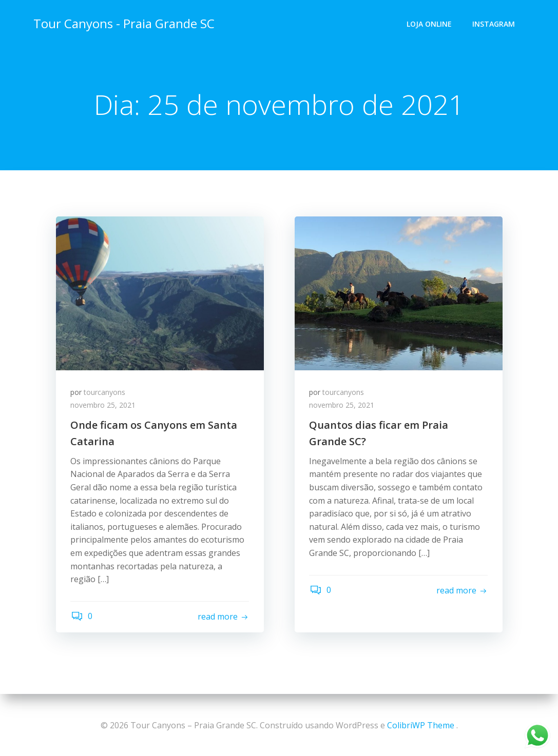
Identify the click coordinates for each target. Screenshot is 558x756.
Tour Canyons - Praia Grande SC (123, 23)
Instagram (494, 23)
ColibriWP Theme (421, 725)
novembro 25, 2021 (104, 406)
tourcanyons (105, 393)
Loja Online (430, 23)
